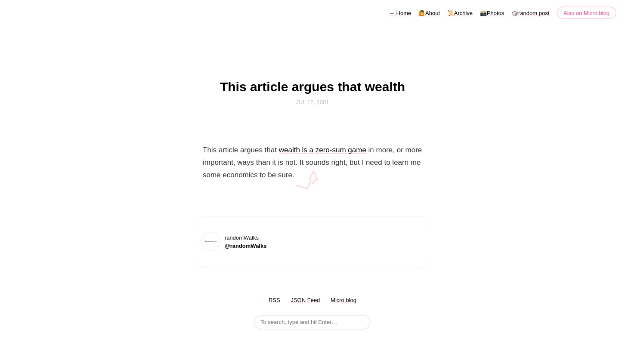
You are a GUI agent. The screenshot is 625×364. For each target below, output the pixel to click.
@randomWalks (246, 246)
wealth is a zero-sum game (323, 150)
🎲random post (530, 13)
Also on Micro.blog (586, 13)
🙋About (429, 13)
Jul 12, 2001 (313, 102)
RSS (274, 300)
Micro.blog (343, 300)
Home (400, 13)
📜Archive (460, 13)
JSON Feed (305, 300)
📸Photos (492, 13)
